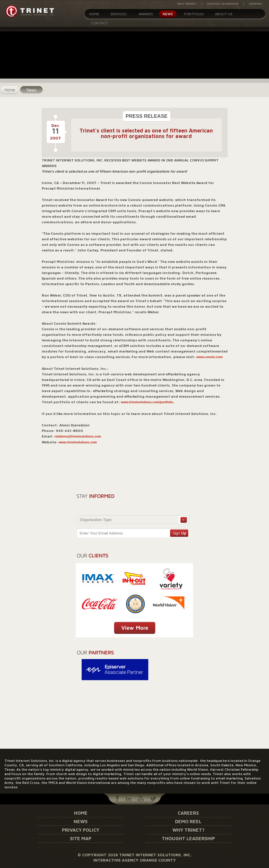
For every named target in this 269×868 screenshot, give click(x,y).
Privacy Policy (81, 830)
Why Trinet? (187, 4)
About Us (224, 14)
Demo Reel (188, 821)
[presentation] (157, 502)
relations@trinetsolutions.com (78, 436)
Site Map (81, 838)
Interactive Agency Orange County (135, 860)
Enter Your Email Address (101, 533)
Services (118, 14)
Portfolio (194, 14)
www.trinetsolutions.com (78, 442)
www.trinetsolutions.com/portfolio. (148, 402)
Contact (100, 23)
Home (94, 14)
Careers (255, 4)
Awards (146, 14)
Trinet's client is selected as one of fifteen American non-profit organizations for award (146, 133)
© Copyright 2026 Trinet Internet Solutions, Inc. (134, 855)
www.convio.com (210, 357)
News (168, 14)
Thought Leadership (223, 4)
